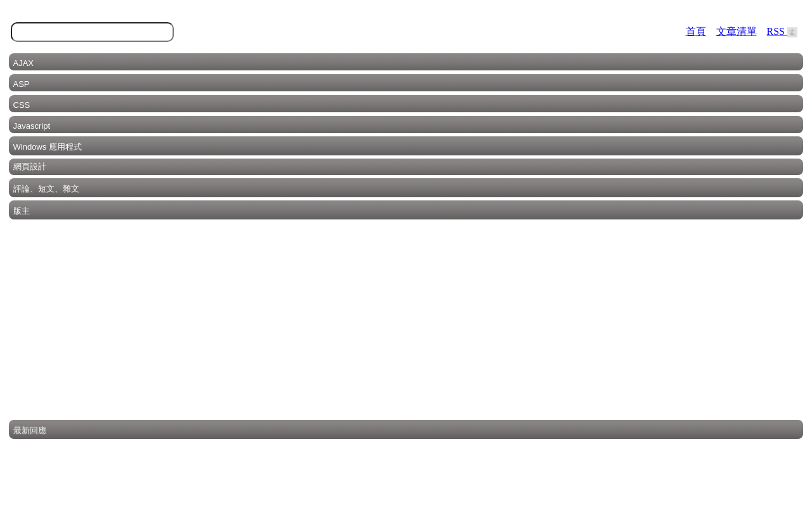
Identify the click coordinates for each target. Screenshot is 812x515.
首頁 (696, 31)
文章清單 (737, 31)
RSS (782, 31)
